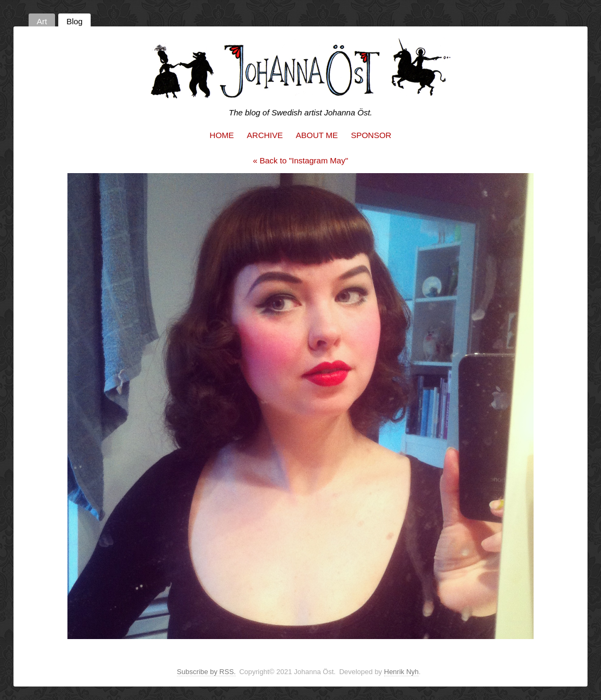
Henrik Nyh (401, 672)
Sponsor (371, 135)
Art (42, 21)
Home (222, 135)
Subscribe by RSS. (206, 672)
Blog (74, 21)
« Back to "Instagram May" (301, 160)
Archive (265, 135)
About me (317, 135)
